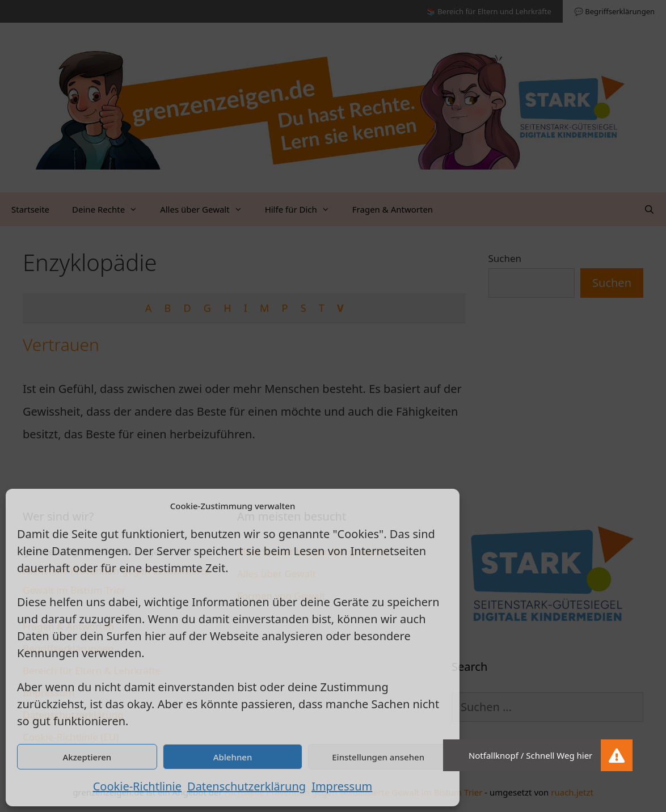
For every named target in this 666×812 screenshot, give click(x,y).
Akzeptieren (87, 757)
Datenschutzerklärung (246, 786)
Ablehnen (233, 757)
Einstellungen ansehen (378, 757)
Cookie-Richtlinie (137, 786)
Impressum (342, 786)
